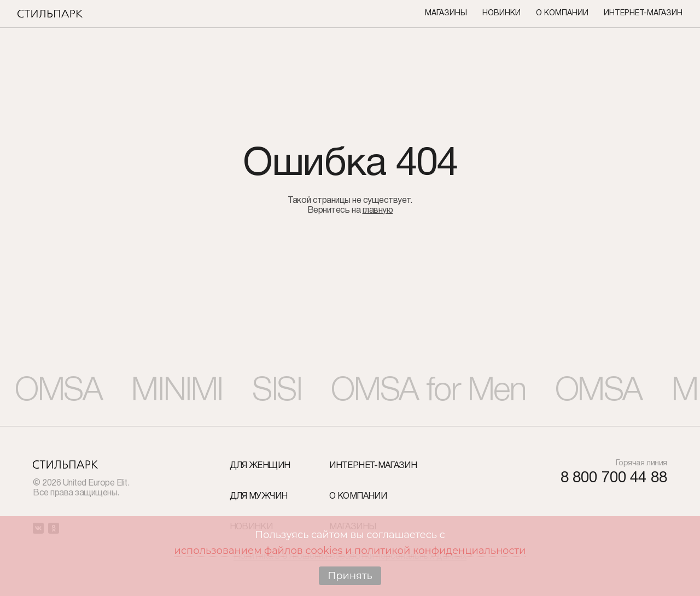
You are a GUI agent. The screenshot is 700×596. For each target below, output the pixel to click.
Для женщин (260, 466)
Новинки (501, 13)
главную (378, 211)
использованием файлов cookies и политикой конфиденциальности (350, 551)
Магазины (446, 13)
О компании (562, 13)
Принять (350, 576)
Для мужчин (259, 496)
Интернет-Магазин (643, 13)
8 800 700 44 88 (614, 479)
